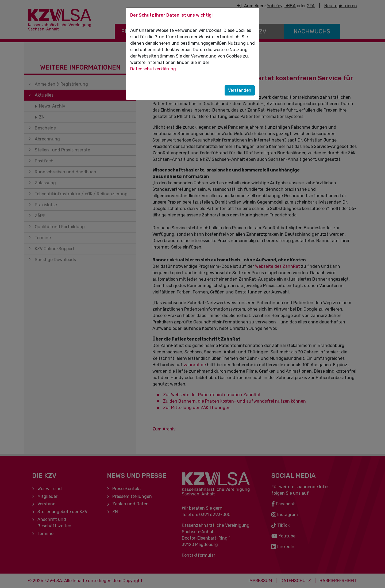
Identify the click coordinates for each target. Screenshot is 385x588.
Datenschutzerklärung (153, 69)
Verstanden (240, 90)
